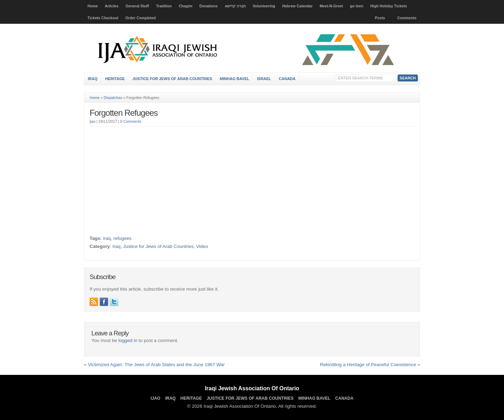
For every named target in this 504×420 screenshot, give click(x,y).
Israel (264, 79)
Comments (407, 18)
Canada (287, 79)
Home (93, 6)
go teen (357, 6)
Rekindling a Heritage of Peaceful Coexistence (368, 365)
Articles (112, 6)
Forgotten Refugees (124, 113)
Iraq (93, 79)
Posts (380, 18)
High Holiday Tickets (389, 6)
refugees (122, 238)
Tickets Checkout (103, 18)
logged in (128, 340)
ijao (93, 121)
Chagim (186, 6)
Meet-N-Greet (331, 6)
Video (202, 246)
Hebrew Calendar (297, 6)
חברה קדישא (235, 6)
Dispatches (113, 98)
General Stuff (137, 6)
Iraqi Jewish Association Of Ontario (252, 388)
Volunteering (264, 6)
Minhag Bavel (234, 79)
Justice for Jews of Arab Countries (173, 79)
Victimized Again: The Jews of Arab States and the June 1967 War (156, 365)
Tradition (164, 6)
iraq (107, 238)
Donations (209, 6)
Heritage (115, 79)
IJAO (155, 398)
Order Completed (141, 18)
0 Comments (131, 121)
